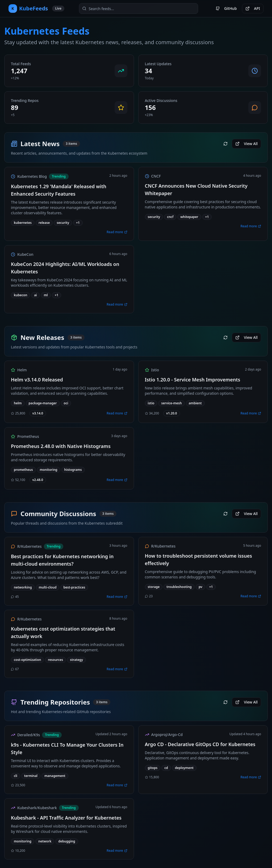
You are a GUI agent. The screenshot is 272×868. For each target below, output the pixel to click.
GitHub (226, 8)
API (253, 8)
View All (246, 144)
